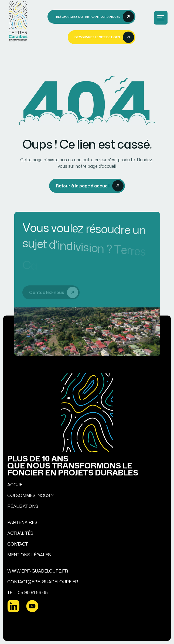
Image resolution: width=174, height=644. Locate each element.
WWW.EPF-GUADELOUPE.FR (38, 571)
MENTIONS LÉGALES (29, 555)
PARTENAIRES (22, 522)
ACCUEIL (17, 485)
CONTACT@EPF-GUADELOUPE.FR (43, 582)
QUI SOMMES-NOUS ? (30, 495)
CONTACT (18, 544)
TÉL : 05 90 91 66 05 (28, 592)
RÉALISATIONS (23, 506)
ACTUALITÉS (20, 533)
